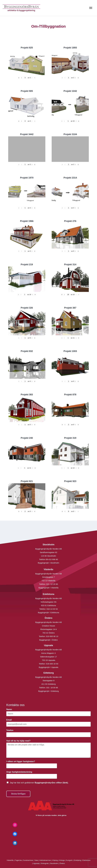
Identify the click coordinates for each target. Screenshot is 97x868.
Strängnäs (45, 863)
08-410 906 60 (52, 559)
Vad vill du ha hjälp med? (19, 741)
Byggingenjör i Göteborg (48, 691)
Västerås (10, 860)
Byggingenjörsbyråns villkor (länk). (52, 783)
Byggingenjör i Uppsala (48, 667)
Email (10, 720)
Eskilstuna (86, 860)
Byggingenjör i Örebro (48, 640)
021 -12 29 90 (52, 584)
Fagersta (18, 860)
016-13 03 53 (52, 609)
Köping (55, 860)
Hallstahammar (45, 860)
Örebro (62, 863)
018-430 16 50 (52, 664)
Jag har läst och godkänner (39, 783)
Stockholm (54, 863)
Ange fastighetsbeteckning (20, 772)
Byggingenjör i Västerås (48, 588)
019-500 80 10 (52, 636)
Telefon (10, 730)
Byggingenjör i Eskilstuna (48, 612)
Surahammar (28, 860)
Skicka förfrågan (18, 794)
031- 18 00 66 (52, 688)
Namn (10, 709)
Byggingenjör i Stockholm (48, 563)
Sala (36, 860)
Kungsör (69, 860)
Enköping (77, 860)
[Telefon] (48, 735)
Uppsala (36, 863)
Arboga (62, 860)
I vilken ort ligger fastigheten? (21, 761)
